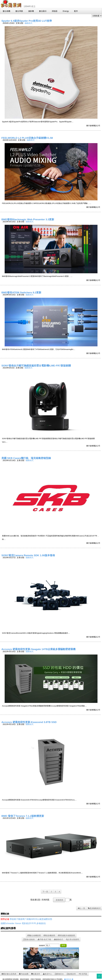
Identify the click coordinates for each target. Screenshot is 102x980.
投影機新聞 (49, 935)
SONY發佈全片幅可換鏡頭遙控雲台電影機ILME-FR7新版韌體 (36, 366)
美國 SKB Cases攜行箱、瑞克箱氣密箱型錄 (26, 458)
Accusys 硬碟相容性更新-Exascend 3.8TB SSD (29, 722)
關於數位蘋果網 (9, 974)
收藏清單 (36, 974)
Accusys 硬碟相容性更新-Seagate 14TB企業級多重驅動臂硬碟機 (39, 649)
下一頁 (45, 892)
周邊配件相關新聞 (66, 935)
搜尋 (63, 945)
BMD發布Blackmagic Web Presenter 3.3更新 (28, 219)
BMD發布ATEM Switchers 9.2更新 (21, 293)
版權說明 (71, 974)
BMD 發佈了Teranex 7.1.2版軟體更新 (23, 816)
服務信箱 (68, 979)
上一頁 (81, 908)
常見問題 (83, 974)
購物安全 (59, 974)
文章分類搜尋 (72, 939)
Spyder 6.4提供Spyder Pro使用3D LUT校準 (27, 21)
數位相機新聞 (34, 935)
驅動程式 (29, 23)
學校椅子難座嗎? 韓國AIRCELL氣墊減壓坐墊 (31, 919)
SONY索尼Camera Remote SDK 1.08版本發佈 (28, 555)
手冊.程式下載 (44, 939)
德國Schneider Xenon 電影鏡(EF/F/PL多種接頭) (23, 923)
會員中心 (47, 974)
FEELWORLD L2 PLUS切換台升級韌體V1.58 (27, 138)
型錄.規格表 (29, 939)
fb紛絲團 (24, 974)
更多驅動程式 (94, 908)
